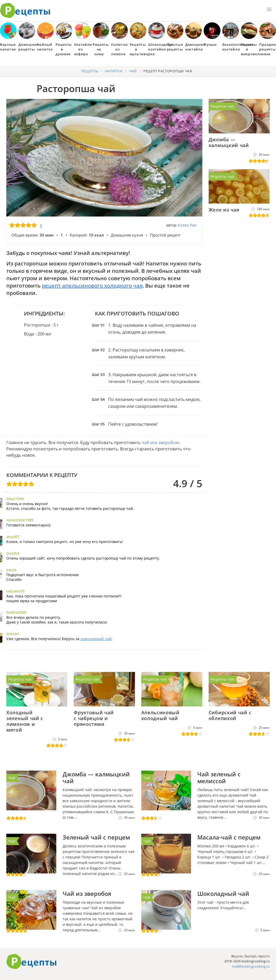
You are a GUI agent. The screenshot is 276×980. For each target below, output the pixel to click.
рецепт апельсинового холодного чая (92, 286)
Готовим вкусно (32, 962)
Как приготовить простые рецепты (25, 11)
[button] (269, 9)
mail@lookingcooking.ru (251, 966)
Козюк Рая (187, 225)
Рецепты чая (222, 106)
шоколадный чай (96, 639)
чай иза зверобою (160, 443)
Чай (12, 778)
